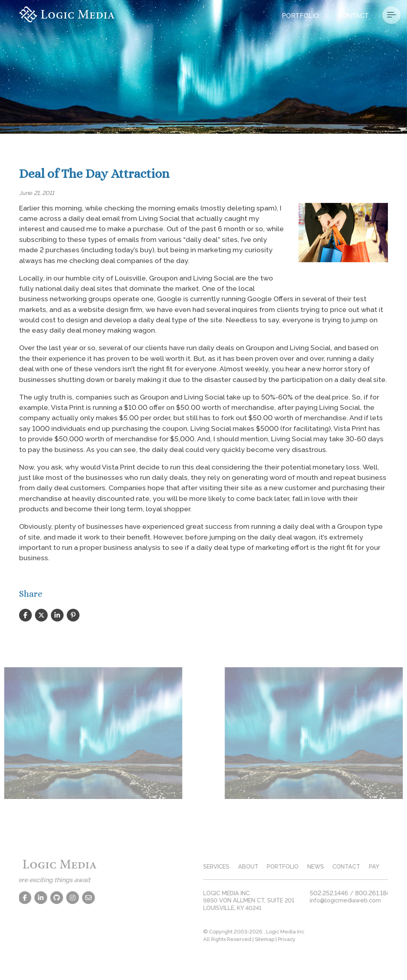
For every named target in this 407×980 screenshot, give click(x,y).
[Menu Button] (391, 15)
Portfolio (300, 16)
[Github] (39, 898)
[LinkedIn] (23, 898)
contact (364, 866)
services (234, 866)
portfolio (300, 866)
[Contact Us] (71, 898)
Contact (353, 16)
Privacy (304, 939)
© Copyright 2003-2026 (251, 932)
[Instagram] (55, 898)
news (333, 866)
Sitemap (282, 939)
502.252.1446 (346, 893)
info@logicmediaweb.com (363, 900)
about (265, 866)
